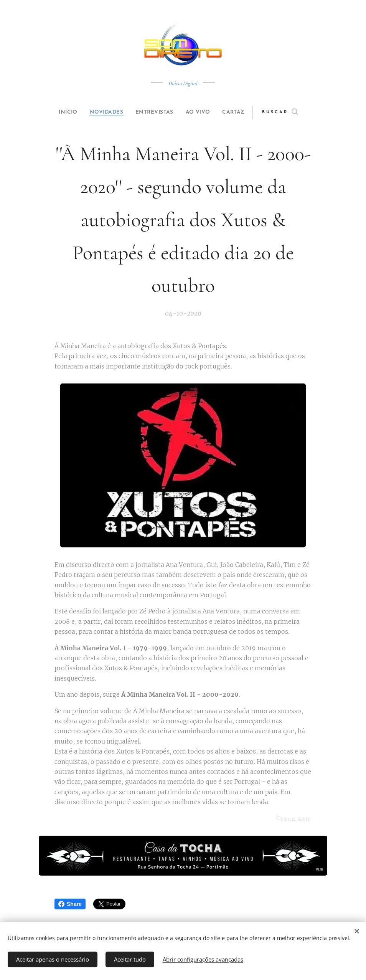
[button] (293, 112)
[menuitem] (61, 112)
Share (70, 904)
